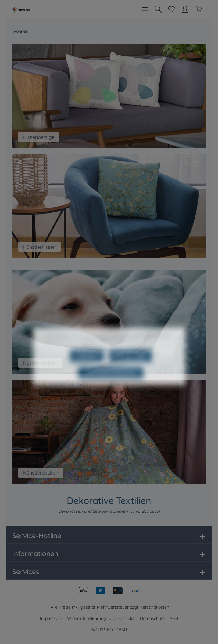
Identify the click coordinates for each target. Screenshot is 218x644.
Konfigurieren (130, 368)
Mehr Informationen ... (119, 353)
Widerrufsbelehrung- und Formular (101, 618)
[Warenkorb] (198, 9)
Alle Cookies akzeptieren (111, 385)
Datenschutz (152, 618)
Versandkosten (155, 607)
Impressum (51, 618)
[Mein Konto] (185, 9)
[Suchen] (158, 9)
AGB (174, 618)
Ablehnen (87, 368)
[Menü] (145, 9)
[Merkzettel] (172, 9)
